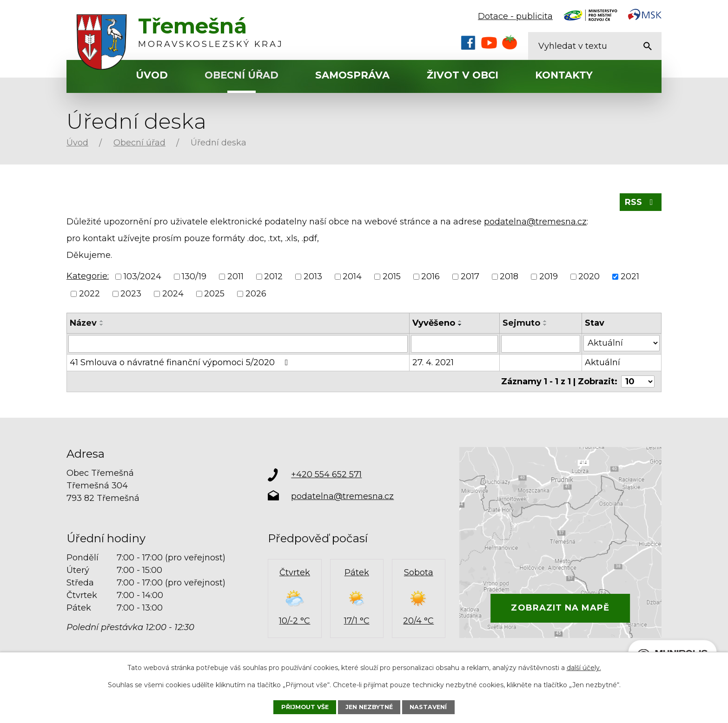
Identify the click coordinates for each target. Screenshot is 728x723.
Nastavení (428, 707)
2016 (430, 276)
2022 (89, 294)
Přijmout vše (305, 707)
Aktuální (602, 362)
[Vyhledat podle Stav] (622, 343)
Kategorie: (88, 276)
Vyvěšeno (434, 323)
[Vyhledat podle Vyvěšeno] (454, 344)
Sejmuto (521, 323)
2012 (273, 276)
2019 (549, 276)
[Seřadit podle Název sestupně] (102, 325)
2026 (256, 294)
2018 (509, 276)
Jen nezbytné (369, 707)
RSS (641, 202)
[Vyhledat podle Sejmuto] (541, 344)
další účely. (584, 668)
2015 (392, 276)
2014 (352, 276)
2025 (214, 294)
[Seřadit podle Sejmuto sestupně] (545, 325)
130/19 (194, 276)
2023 (131, 294)
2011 (235, 276)
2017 (470, 276)
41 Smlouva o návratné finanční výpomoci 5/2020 (181, 362)
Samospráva (352, 75)
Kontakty (564, 75)
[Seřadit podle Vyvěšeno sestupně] (460, 325)
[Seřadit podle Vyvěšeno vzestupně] (460, 321)
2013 (313, 276)
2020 (589, 276)
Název (83, 323)
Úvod (152, 75)
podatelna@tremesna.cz (535, 222)
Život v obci (463, 75)
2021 (630, 276)
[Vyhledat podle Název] (238, 344)
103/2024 (142, 276)
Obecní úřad (242, 75)
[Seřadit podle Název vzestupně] (102, 321)
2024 (173, 294)
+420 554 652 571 (326, 474)
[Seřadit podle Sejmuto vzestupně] (545, 321)
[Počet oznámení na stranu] (638, 381)
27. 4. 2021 (433, 362)
